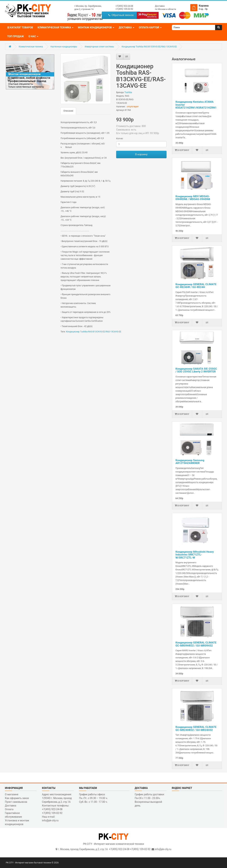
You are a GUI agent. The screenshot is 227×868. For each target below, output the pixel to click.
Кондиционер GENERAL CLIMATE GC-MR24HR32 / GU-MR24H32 (196, 729)
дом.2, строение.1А (84, 9)
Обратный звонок (121, 15)
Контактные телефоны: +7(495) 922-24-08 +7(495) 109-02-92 (56, 809)
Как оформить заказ (17, 798)
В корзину (141, 154)
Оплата (9, 809)
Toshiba (128, 92)
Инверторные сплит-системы (99, 47)
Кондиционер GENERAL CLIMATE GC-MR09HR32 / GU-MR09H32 (196, 644)
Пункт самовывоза (16, 802)
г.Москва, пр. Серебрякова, (88, 6)
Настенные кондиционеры (64, 47)
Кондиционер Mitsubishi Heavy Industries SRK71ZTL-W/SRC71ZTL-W (195, 555)
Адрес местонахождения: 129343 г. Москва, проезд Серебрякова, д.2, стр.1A (57, 798)
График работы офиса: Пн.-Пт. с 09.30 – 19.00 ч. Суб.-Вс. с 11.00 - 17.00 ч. (93, 798)
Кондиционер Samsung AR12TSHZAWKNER (190, 462)
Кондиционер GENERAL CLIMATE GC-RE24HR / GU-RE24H (196, 286)
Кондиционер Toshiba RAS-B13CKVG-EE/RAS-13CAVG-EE (149, 47)
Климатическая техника (31, 47)
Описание (68, 111)
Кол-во (120, 139)
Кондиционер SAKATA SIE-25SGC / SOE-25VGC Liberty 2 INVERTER (196, 370)
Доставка (160, 6)
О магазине (12, 794)
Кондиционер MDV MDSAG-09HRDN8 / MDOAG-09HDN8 (193, 198)
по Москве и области (166, 9)
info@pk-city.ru (163, 849)
